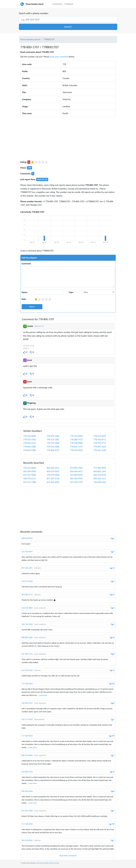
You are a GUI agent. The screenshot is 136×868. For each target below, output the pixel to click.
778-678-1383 (53, 436)
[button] (68, 27)
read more (43, 695)
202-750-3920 (27, 624)
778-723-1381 (53, 440)
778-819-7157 (76, 447)
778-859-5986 (30, 450)
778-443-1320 (100, 450)
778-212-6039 (100, 436)
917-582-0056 (100, 468)
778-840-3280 (30, 447)
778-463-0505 (76, 450)
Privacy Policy (44, 863)
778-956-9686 (53, 447)
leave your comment (59, 57)
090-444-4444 (27, 791)
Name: (25, 292)
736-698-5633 (100, 482)
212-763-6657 (27, 552)
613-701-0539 (27, 670)
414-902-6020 (53, 482)
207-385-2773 (27, 654)
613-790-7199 (76, 482)
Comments (57, 4)
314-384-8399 (76, 475)
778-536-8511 (100, 440)
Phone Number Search (35, 4)
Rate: (24, 299)
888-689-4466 (27, 637)
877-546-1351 (27, 568)
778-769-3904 (53, 443)
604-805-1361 (100, 471)
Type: (71, 292)
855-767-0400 (30, 475)
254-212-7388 (30, 482)
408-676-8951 (27, 538)
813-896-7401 (76, 468)
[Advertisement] (68, 139)
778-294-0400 (53, 475)
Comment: (27, 264)
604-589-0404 (30, 471)
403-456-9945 (76, 479)
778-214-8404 (76, 436)
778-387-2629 (100, 447)
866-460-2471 (53, 468)
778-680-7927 (76, 440)
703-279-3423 (27, 581)
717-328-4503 (27, 684)
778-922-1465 (30, 440)
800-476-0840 (27, 755)
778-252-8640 (30, 436)
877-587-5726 (53, 479)
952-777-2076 (27, 719)
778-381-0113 (30, 443)
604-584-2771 (27, 595)
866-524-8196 (100, 475)
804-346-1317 (100, 479)
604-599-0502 (53, 471)
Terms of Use (54, 863)
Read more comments (68, 856)
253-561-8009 (27, 608)
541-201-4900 (27, 811)
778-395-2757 (100, 443)
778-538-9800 (76, 443)
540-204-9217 (27, 703)
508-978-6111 (30, 479)
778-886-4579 (53, 450)
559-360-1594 (27, 772)
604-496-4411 (76, 471)
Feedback (69, 4)
